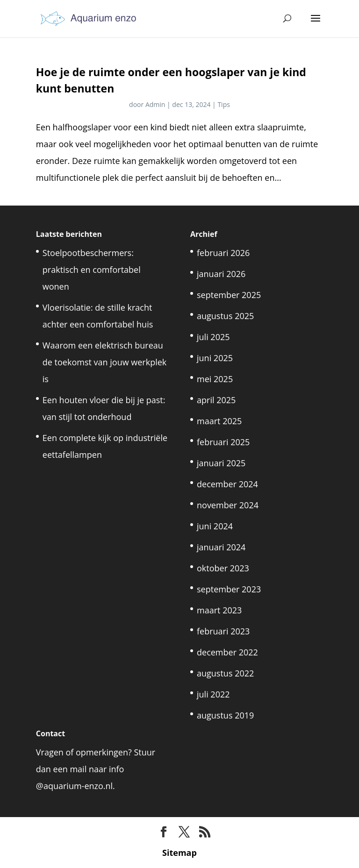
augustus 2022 (225, 673)
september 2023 (229, 589)
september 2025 (229, 295)
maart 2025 (219, 421)
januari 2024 (221, 547)
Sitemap (179, 853)
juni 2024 (215, 526)
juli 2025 (213, 337)
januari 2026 (221, 274)
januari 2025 (221, 463)
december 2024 (227, 484)
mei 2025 (215, 379)
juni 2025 (215, 358)
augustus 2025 (225, 316)
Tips (223, 104)
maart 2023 (219, 610)
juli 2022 (213, 694)
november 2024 (228, 505)
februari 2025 (223, 442)
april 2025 (216, 400)
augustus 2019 (225, 715)
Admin (155, 104)
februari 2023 (223, 631)
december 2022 (227, 652)
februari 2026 (223, 253)
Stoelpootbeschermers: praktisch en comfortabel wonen (92, 270)
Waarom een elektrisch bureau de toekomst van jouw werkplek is (105, 362)
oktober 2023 (223, 568)
